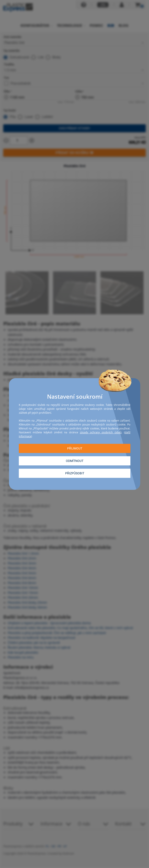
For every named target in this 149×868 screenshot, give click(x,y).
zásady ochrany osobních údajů (100, 432)
